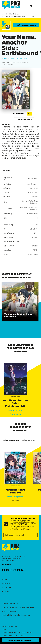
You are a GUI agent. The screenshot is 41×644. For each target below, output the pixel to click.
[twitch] (18, 570)
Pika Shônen (14, 14)
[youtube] (15, 570)
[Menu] (34, 6)
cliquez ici (26, 529)
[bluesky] (11, 570)
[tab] (7, 170)
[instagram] (7, 570)
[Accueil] (11, 5)
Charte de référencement (13, 635)
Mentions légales (9, 626)
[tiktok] (22, 570)
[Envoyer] (35, 535)
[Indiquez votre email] (18, 535)
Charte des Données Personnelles (17, 632)
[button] (26, 25)
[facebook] (4, 570)
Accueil (4, 14)
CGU (4, 629)
